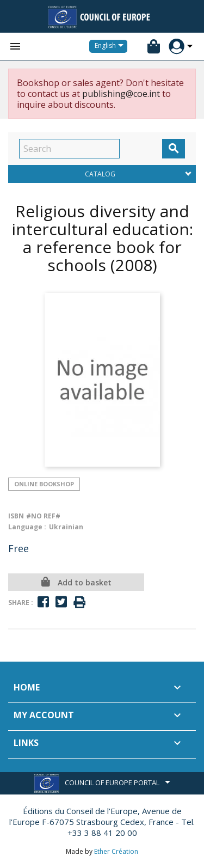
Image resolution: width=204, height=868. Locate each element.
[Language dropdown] (111, 46)
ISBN (16, 516)
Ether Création (116, 851)
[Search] (69, 149)
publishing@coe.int (121, 94)
